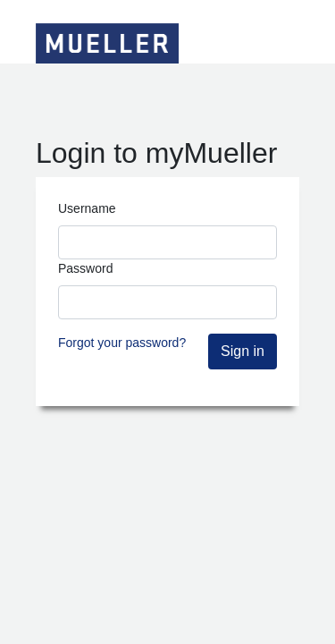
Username (87, 208)
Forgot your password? (122, 343)
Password (85, 268)
